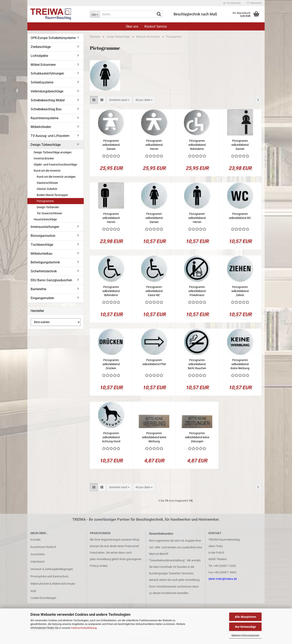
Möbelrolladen (41, 127)
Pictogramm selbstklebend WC (240, 216)
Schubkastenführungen (47, 73)
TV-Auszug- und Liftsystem (50, 136)
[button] (94, 100)
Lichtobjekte (39, 56)
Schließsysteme (42, 82)
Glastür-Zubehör (47, 189)
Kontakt (35, 540)
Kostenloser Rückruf (43, 547)
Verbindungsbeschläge (47, 91)
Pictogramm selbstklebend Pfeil (154, 362)
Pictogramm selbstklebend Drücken (111, 364)
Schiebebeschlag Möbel (48, 100)
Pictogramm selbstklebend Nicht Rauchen (197, 364)
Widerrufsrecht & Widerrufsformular (53, 584)
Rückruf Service (156, 27)
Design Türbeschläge (46, 145)
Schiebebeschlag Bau (46, 109)
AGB (33, 591)
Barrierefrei (38, 289)
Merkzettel (254, 3)
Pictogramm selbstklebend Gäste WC (154, 291)
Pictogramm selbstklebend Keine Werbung (240, 364)
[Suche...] (95, 14)
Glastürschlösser (47, 183)
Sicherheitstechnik (44, 271)
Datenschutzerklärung (84, 628)
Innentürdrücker (44, 158)
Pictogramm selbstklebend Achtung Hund (111, 437)
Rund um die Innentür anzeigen (56, 177)
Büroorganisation (43, 236)
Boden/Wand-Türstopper (52, 195)
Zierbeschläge (41, 47)
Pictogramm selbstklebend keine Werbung (154, 437)
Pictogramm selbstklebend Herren (154, 145)
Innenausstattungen (45, 227)
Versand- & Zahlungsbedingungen (52, 569)
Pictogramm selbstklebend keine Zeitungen (197, 437)
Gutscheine (38, 554)
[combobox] (119, 100)
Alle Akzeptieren (245, 617)
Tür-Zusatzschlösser (49, 213)
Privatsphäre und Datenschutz (50, 576)
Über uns (132, 27)
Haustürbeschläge (45, 219)
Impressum (38, 562)
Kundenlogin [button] (232, 3)
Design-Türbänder (48, 207)
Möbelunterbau (41, 254)
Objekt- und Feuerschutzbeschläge (55, 165)
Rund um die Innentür (47, 171)
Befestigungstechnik (45, 262)
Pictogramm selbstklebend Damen (111, 145)
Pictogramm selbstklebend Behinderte (197, 145)
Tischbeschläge (42, 245)
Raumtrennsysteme (45, 118)
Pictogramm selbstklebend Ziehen (240, 291)
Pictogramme (45, 201)
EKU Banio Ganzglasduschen (51, 280)
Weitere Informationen (245, 635)
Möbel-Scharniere (43, 65)
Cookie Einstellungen (43, 598)
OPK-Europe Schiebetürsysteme (53, 38)
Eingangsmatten (42, 298)
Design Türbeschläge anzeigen (53, 152)
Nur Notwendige (245, 627)
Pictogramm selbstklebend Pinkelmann (197, 291)
